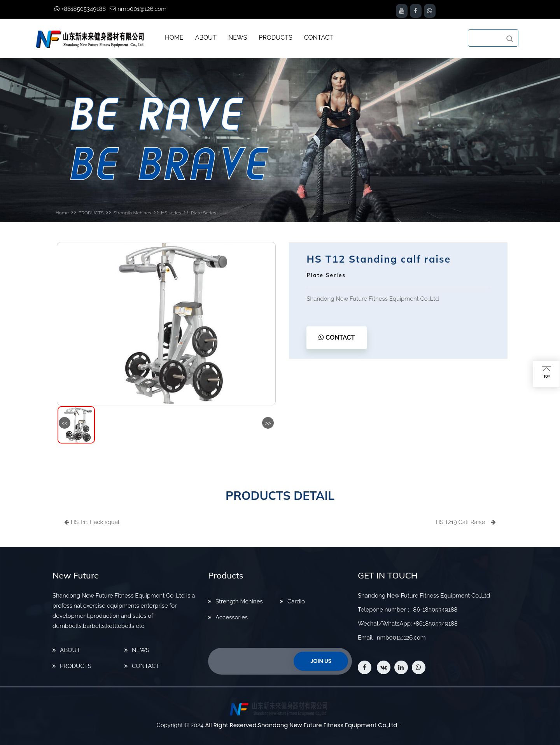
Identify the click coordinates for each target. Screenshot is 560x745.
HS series (171, 213)
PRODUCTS (91, 213)
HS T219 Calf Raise (466, 522)
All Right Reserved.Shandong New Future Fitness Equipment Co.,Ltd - (304, 725)
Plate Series (204, 213)
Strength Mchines (132, 213)
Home (62, 213)
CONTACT (337, 337)
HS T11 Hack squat (92, 522)
